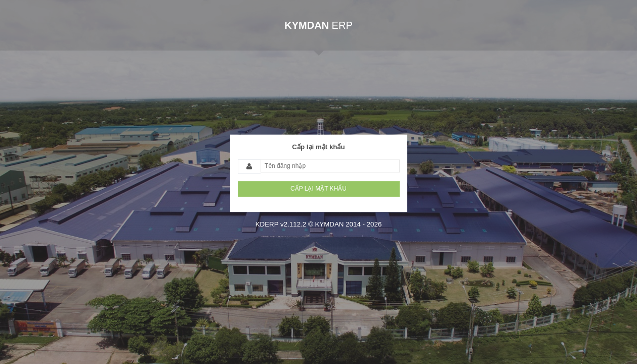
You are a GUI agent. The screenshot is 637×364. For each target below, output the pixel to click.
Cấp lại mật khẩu (318, 147)
